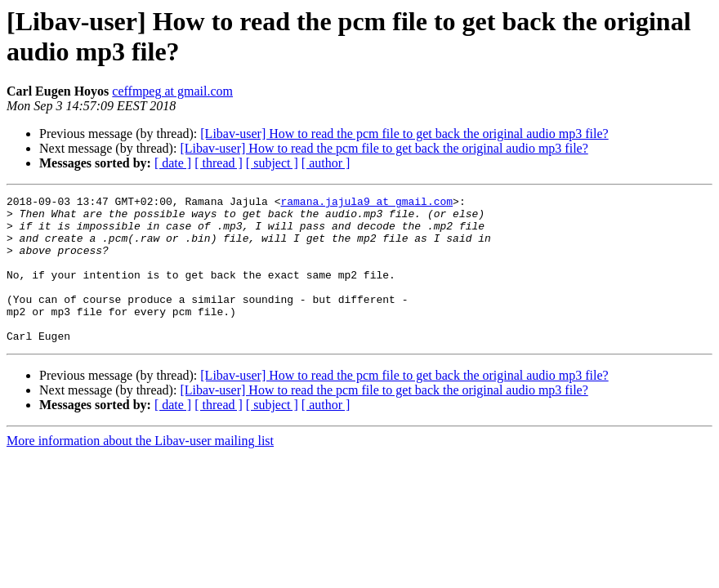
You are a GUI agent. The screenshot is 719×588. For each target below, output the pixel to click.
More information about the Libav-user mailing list (140, 470)
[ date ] (173, 163)
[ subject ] (272, 163)
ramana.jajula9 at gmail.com (366, 203)
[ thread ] (219, 163)
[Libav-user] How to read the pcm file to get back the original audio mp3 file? (404, 134)
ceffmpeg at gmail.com (172, 91)
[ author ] (326, 163)
